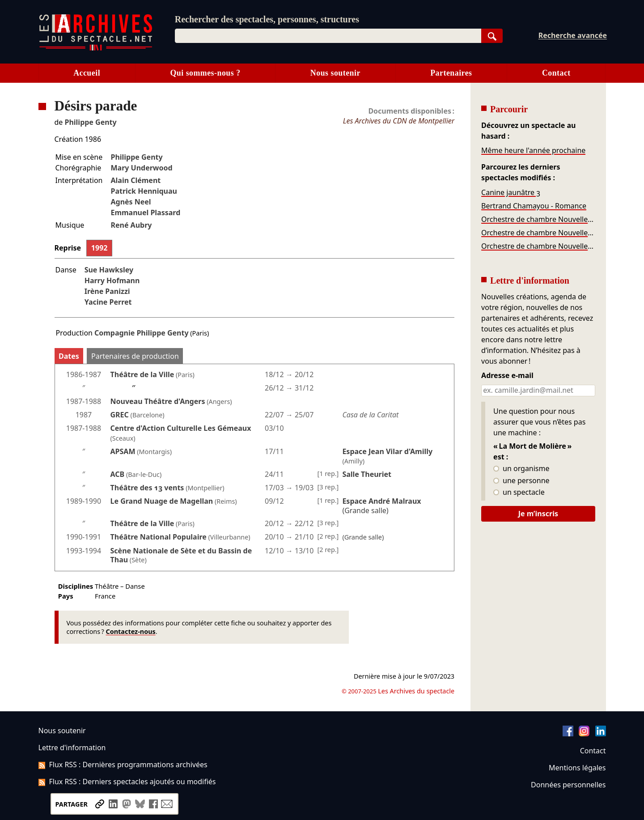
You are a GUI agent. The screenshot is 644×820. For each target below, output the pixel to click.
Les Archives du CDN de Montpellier (399, 121)
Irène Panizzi (107, 291)
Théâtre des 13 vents (147, 488)
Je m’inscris (538, 514)
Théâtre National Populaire (159, 537)
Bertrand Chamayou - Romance (534, 206)
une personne (521, 481)
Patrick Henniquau (144, 191)
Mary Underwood (141, 168)
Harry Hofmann (112, 280)
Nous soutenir (335, 73)
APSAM (123, 451)
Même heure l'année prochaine (533, 150)
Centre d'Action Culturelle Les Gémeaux (181, 428)
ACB (118, 474)
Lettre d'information (72, 748)
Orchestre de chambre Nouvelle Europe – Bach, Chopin (538, 219)
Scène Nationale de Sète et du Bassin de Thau (181, 555)
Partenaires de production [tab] (135, 356)
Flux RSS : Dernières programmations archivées (123, 765)
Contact (556, 73)
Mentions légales (577, 768)
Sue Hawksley (109, 270)
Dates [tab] (69, 356)
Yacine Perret (108, 302)
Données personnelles (568, 785)
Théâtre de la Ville (142, 374)
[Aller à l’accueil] (96, 49)
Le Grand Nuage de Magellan (162, 501)
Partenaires (451, 73)
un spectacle (519, 493)
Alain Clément (136, 180)
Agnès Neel (131, 202)
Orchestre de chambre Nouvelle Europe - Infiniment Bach (538, 233)
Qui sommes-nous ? (205, 73)
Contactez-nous (131, 631)
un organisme (521, 469)
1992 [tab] (100, 248)
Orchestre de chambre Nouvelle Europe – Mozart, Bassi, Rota (538, 246)
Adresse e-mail (507, 376)
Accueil (87, 73)
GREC (120, 415)
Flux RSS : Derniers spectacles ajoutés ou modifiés (127, 782)
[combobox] (328, 36)
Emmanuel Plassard (145, 212)
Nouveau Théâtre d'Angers (158, 401)
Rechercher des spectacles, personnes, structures (267, 19)
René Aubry (131, 225)
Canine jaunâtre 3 (511, 192)
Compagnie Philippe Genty (142, 333)
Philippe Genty (91, 122)
